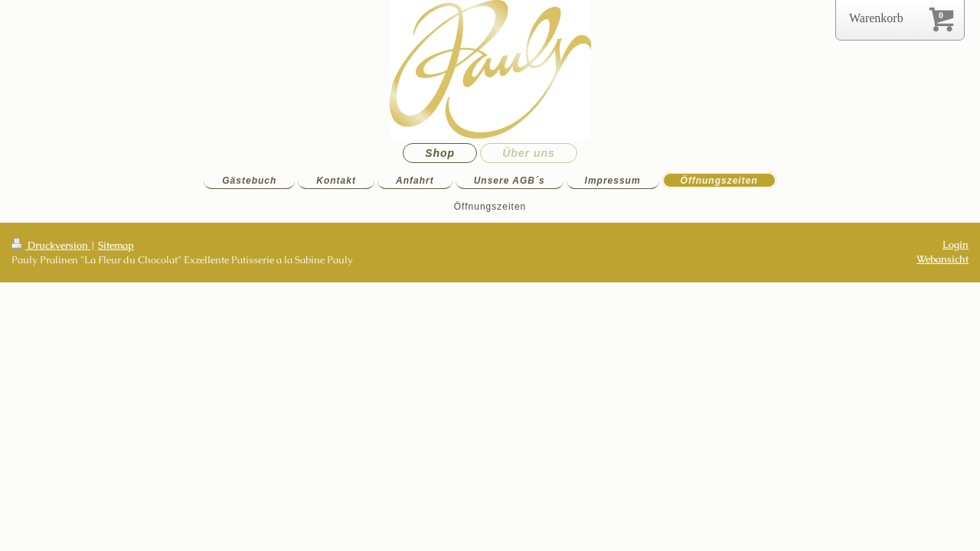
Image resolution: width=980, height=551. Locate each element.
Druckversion (51, 245)
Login (955, 245)
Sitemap (116, 245)
